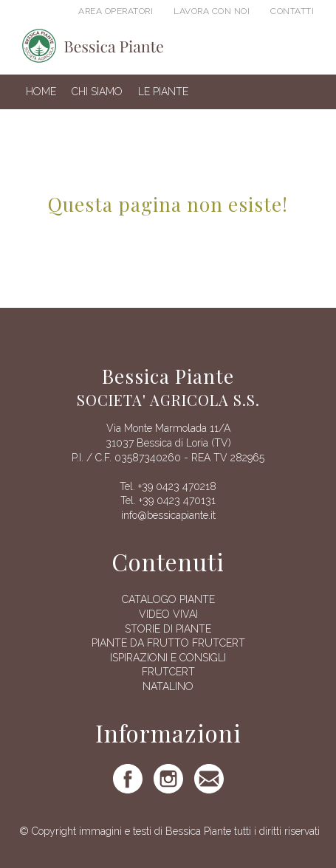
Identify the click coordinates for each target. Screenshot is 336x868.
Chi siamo (97, 92)
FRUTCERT (168, 672)
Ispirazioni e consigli (168, 658)
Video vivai (168, 614)
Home (41, 92)
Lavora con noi (212, 11)
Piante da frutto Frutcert (168, 643)
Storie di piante (168, 629)
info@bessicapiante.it (168, 515)
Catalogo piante (168, 599)
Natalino (168, 686)
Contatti (292, 11)
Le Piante (163, 92)
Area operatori (116, 11)
